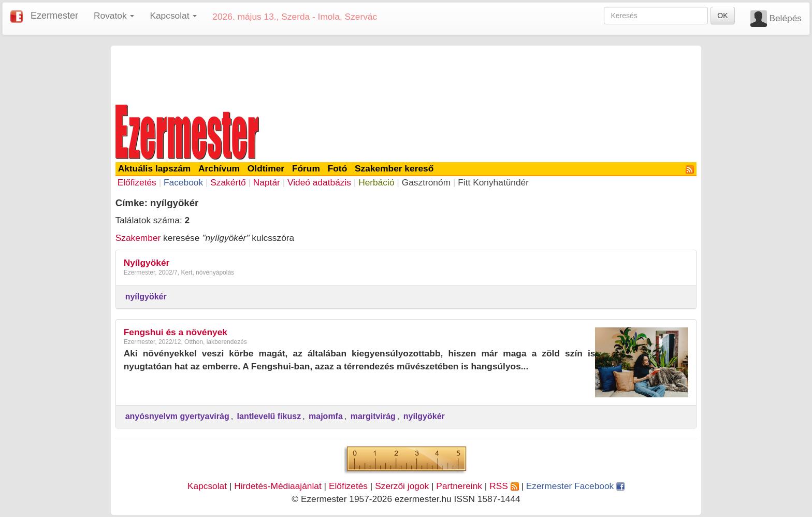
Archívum (219, 168)
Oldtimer (266, 168)
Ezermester (54, 16)
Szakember (138, 238)
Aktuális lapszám (155, 168)
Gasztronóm (426, 182)
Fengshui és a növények (176, 332)
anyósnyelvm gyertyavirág (177, 416)
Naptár (267, 182)
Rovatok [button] (114, 16)
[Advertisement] (406, 74)
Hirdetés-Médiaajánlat (278, 486)
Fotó (338, 168)
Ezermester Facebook (575, 486)
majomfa (326, 416)
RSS (504, 486)
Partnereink (459, 486)
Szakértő (228, 182)
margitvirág (373, 416)
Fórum (306, 168)
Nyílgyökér (147, 263)
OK (722, 16)
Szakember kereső (394, 168)
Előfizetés (137, 182)
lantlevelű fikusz (269, 416)
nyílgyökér (146, 297)
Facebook (183, 182)
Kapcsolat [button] (173, 16)
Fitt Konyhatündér (493, 182)
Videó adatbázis (319, 182)
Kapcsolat (207, 486)
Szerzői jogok (402, 486)
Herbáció (376, 182)
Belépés (785, 18)
